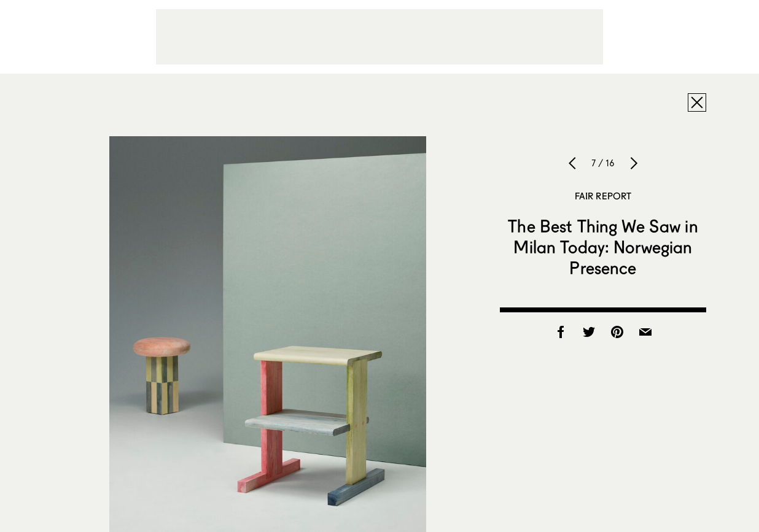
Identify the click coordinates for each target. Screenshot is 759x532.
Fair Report (603, 196)
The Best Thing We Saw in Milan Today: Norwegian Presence (603, 247)
